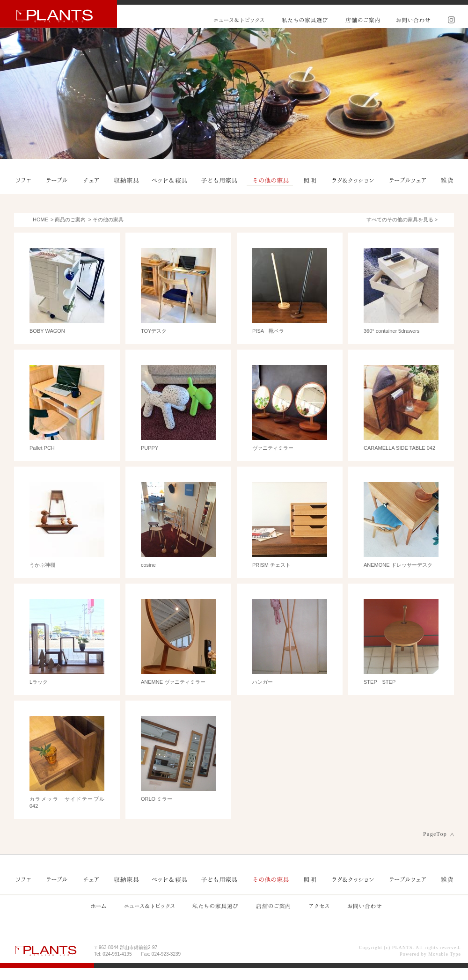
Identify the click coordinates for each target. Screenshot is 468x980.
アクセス (318, 906)
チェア (91, 180)
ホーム (98, 906)
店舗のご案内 (362, 20)
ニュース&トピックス (239, 20)
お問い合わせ (413, 20)
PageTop (435, 834)
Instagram (448, 20)
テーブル (58, 180)
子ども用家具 (220, 180)
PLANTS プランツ (58, 14)
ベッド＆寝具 (170, 180)
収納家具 (127, 180)
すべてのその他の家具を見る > (402, 219)
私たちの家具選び (305, 20)
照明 (310, 180)
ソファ (24, 180)
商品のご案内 (70, 219)
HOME (40, 219)
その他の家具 (270, 180)
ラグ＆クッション (354, 180)
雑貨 (447, 180)
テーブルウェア (407, 180)
